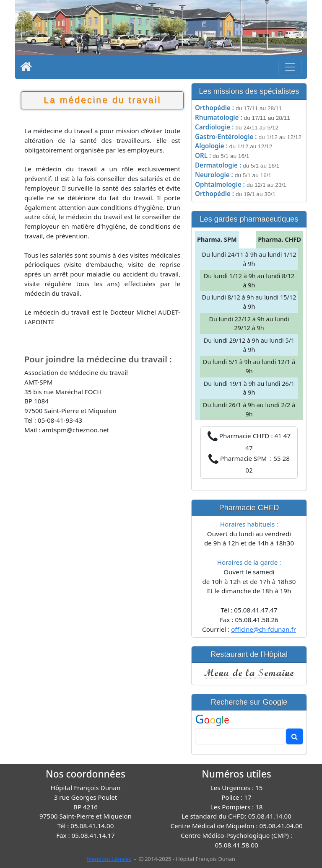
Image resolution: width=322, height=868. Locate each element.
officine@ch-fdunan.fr (264, 629)
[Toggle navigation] (290, 67)
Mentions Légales (109, 859)
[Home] (26, 69)
